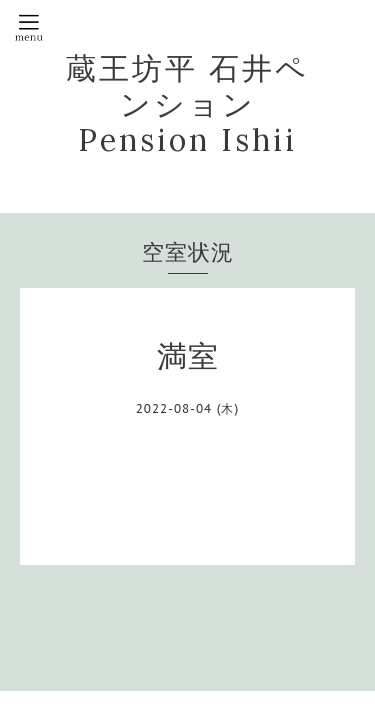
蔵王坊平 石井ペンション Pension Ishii (187, 104)
